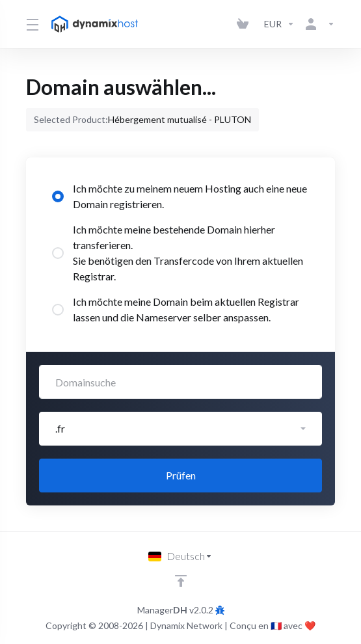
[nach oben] (181, 581)
